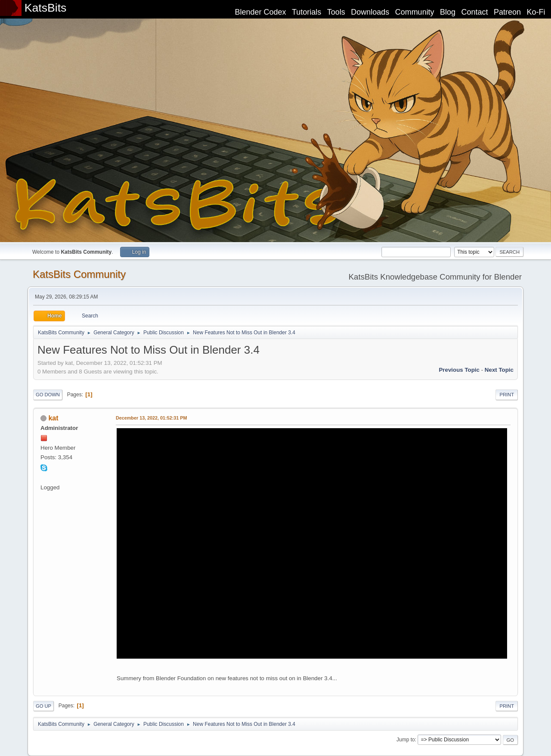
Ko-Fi (536, 12)
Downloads (370, 12)
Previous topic (459, 370)
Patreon (507, 12)
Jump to (406, 740)
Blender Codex (260, 12)
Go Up (43, 706)
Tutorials (306, 12)
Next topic (499, 370)
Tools (336, 12)
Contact (475, 12)
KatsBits (46, 8)
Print (507, 395)
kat (53, 418)
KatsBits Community (79, 274)
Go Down (48, 395)
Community (415, 12)
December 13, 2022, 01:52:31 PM (151, 418)
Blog (448, 12)
